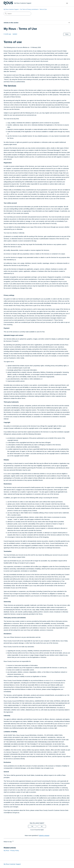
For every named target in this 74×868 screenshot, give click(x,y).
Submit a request (44, 835)
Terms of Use (43, 9)
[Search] (17, 14)
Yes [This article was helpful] (32, 826)
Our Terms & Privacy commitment (29, 9)
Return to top (9, 841)
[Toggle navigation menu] (67, 3)
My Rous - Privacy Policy (11, 850)
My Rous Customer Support (11, 9)
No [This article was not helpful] (42, 826)
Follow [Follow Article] (67, 34)
